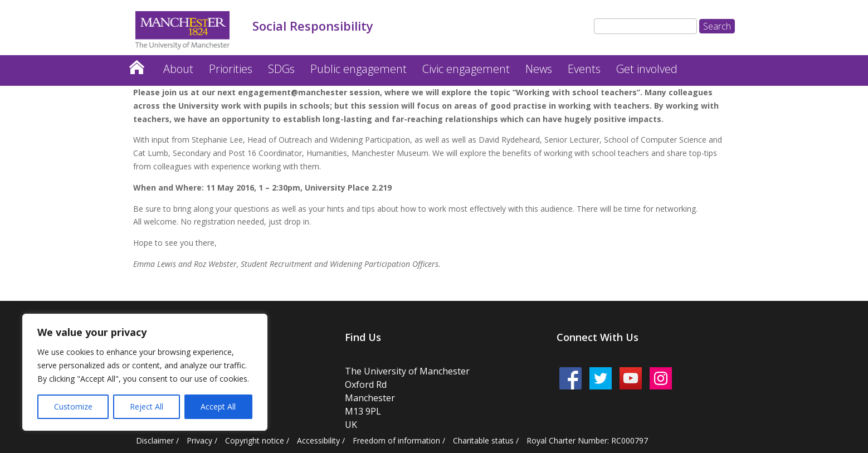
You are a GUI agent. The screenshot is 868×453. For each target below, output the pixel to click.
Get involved (647, 69)
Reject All (147, 406)
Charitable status (483, 440)
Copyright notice (255, 440)
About (178, 69)
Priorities (231, 69)
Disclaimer (155, 440)
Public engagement (359, 69)
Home (136, 64)
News (539, 69)
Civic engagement (466, 69)
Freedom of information (396, 440)
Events (584, 69)
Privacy (199, 440)
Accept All (218, 406)
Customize (73, 406)
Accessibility (318, 440)
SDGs (281, 69)
